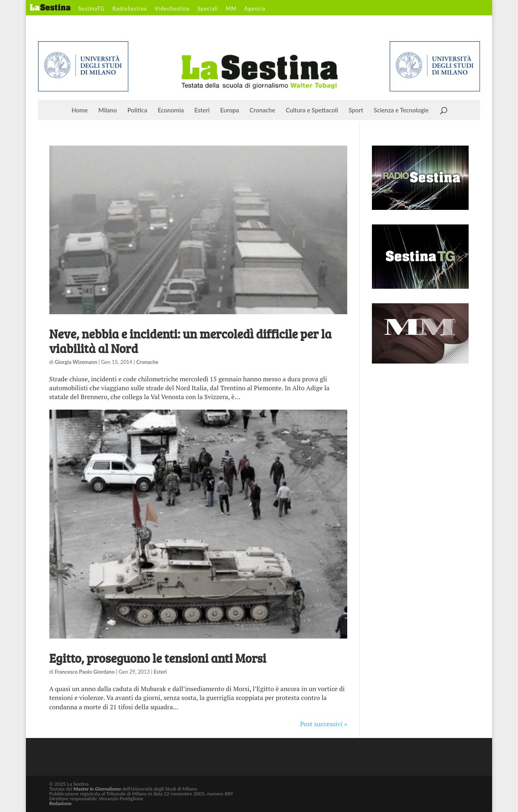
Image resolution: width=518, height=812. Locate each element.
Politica (137, 110)
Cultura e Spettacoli (312, 110)
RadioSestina (130, 9)
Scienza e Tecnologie (401, 110)
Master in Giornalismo (97, 789)
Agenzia (255, 9)
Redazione (61, 803)
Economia (171, 110)
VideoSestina (172, 9)
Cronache (262, 110)
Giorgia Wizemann (76, 362)
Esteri (202, 110)
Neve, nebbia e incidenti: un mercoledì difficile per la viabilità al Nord (191, 341)
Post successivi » (324, 724)
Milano (108, 110)
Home (80, 110)
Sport (356, 110)
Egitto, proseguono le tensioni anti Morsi (158, 658)
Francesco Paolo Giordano (85, 672)
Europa (230, 110)
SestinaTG (91, 9)
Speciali (208, 9)
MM (231, 9)
